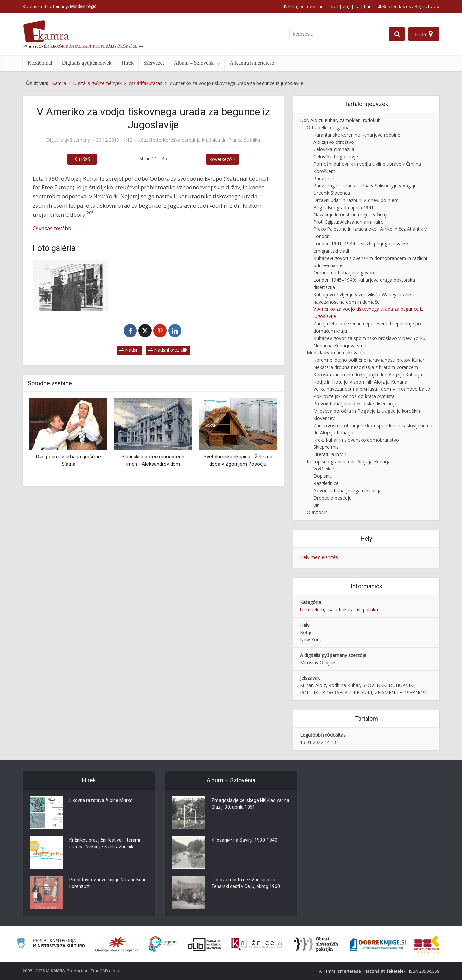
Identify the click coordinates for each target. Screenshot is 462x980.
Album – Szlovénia (194, 63)
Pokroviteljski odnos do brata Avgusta (354, 396)
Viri (316, 505)
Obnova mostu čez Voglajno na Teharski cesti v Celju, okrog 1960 (246, 884)
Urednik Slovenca (332, 193)
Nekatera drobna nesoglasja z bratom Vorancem (366, 367)
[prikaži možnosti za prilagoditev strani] (304, 6)
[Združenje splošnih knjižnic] (426, 944)
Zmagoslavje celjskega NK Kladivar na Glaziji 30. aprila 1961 (247, 804)
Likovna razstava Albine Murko (101, 801)
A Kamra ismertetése (252, 63)
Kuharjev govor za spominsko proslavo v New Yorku (369, 338)
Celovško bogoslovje (336, 157)
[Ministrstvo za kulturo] (51, 944)
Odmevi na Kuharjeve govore (345, 273)
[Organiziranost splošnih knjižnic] (117, 944)
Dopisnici (323, 476)
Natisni (130, 350)
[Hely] (424, 34)
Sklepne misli (327, 447)
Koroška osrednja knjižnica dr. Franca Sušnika (211, 140)
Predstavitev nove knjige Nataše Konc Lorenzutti (103, 884)
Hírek (128, 63)
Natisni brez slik (168, 350)
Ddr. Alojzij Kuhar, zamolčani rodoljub (340, 120)
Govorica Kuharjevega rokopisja (347, 490)
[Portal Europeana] (163, 944)
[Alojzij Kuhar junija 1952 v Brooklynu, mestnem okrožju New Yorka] (71, 286)
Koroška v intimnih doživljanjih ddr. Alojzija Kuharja (368, 374)
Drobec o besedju (332, 498)
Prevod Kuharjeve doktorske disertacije (355, 404)
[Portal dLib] (205, 944)
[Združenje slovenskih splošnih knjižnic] (257, 944)
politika (370, 610)
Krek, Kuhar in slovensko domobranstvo (356, 440)
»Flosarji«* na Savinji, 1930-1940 (245, 841)
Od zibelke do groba (328, 127)
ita (357, 6)
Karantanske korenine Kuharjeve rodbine (357, 135)
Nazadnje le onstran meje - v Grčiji (350, 214)
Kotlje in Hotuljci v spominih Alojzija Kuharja (360, 382)
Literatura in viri (330, 454)
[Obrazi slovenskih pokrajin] (316, 944)
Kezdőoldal (40, 63)
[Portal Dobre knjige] (378, 944)
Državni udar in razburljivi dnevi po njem (356, 200)
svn (335, 6)
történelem (312, 610)
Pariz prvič (324, 178)
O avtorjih (317, 512)
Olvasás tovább (52, 228)
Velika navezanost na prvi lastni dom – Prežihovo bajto (372, 389)
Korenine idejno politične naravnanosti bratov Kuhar (369, 360)
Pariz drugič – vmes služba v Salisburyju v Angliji (364, 186)
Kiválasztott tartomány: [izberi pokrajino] (60, 6)
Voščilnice (324, 469)
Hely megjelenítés (319, 557)
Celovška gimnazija (334, 149)
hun (368, 6)
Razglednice (326, 483)
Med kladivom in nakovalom (337, 353)
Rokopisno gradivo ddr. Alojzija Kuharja (349, 461)
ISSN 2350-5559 (424, 971)
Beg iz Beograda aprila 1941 (344, 207)
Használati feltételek (385, 971)
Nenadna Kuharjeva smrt (340, 345)
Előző (84, 159)
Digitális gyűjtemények (87, 63)
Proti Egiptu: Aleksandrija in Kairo (348, 222)
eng (346, 6)
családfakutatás (343, 610)
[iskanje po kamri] (339, 34)
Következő (220, 159)
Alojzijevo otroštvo (334, 142)
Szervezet (154, 63)
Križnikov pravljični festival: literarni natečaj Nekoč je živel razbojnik (105, 844)
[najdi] (397, 34)
